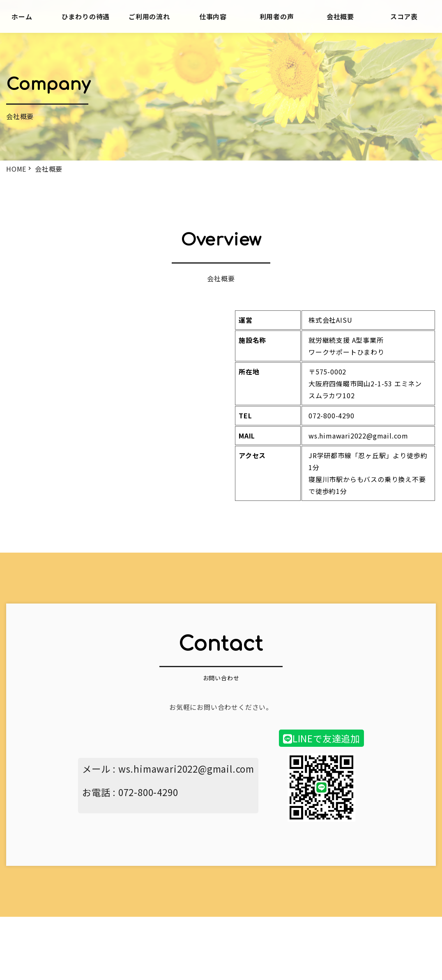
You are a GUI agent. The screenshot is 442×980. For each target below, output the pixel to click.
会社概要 (340, 16)
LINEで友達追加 (321, 738)
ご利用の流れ (149, 16)
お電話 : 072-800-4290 (130, 792)
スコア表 (404, 16)
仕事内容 (213, 16)
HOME (16, 169)
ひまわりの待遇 (86, 16)
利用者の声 (277, 16)
